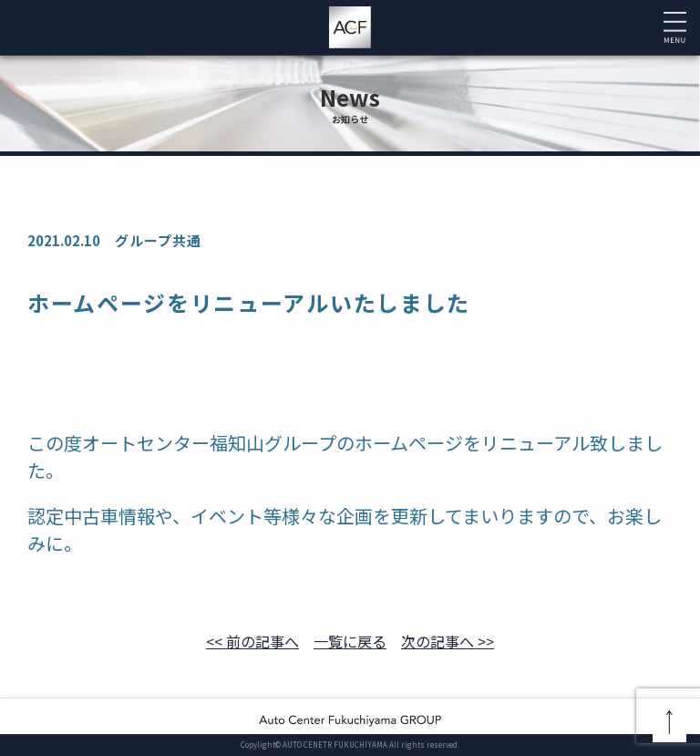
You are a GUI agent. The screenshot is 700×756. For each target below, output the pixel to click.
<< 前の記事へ (252, 641)
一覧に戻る (350, 641)
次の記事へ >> (448, 641)
